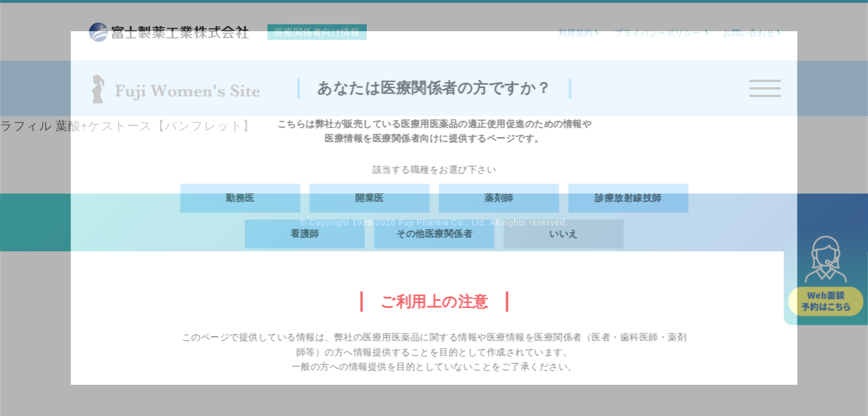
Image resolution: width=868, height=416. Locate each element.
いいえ (564, 234)
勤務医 (240, 198)
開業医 (370, 198)
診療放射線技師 (628, 198)
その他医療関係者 (434, 234)
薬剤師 (499, 198)
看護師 (305, 234)
